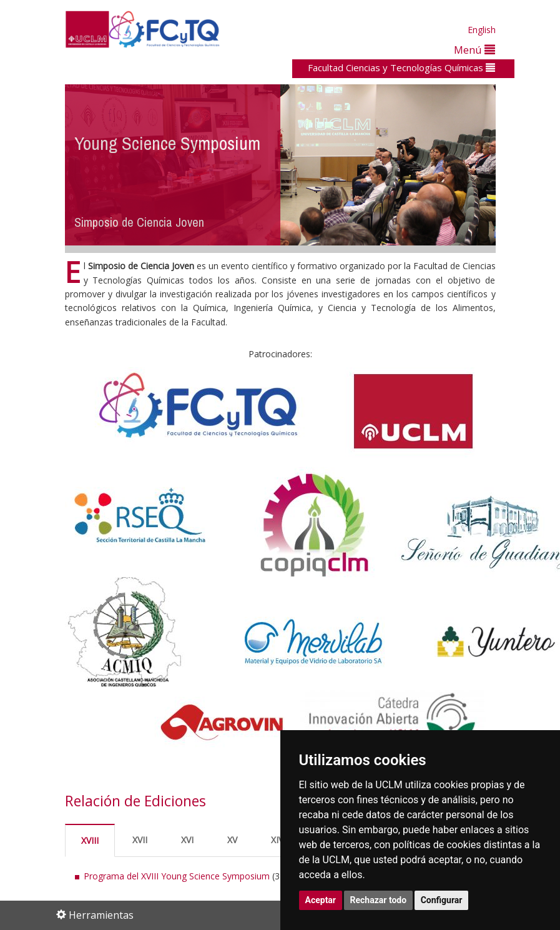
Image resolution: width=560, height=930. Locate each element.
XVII (140, 840)
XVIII (90, 840)
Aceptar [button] (321, 900)
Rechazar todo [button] (379, 900)
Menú (474, 50)
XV (232, 840)
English (482, 30)
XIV (277, 840)
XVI (187, 840)
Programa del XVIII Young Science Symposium (177, 876)
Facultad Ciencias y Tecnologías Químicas (401, 67)
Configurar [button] (442, 900)
